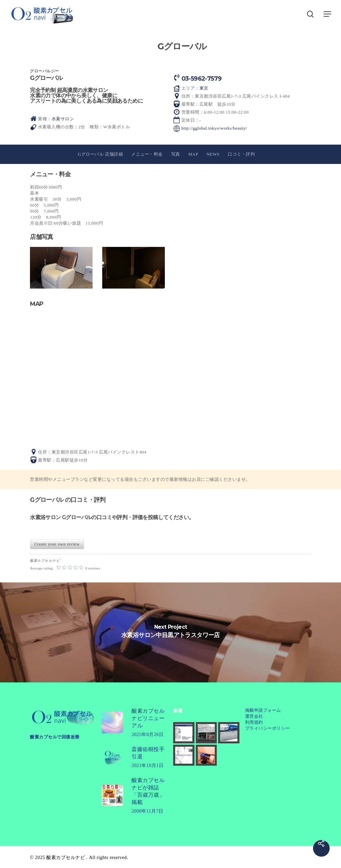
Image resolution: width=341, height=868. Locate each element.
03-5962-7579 (202, 78)
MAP (193, 154)
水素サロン (63, 119)
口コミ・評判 (241, 154)
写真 (176, 154)
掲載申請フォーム (263, 710)
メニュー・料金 (147, 154)
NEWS (213, 154)
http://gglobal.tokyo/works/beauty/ (214, 128)
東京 (204, 88)
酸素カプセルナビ (66, 858)
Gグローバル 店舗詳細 (100, 154)
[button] (328, 14)
